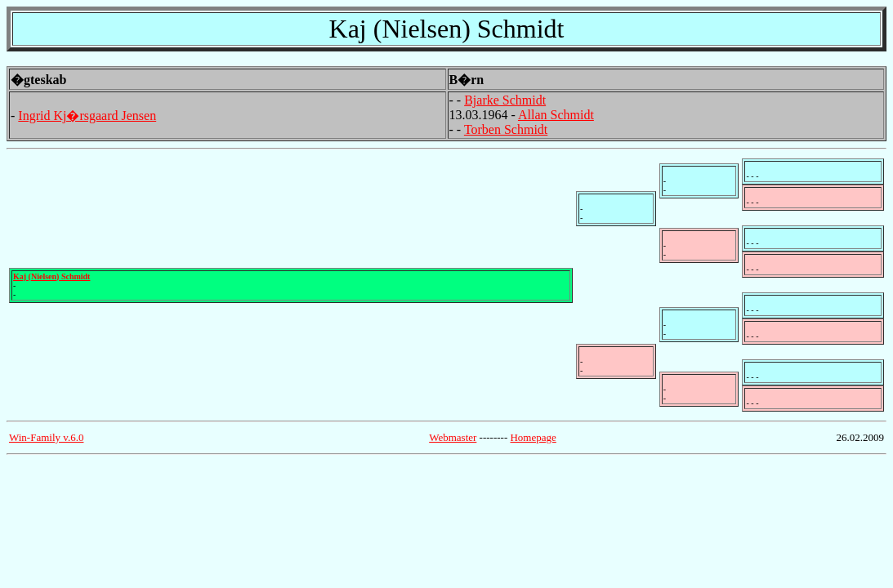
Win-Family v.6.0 (46, 437)
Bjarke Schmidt (505, 100)
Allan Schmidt (556, 115)
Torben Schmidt (506, 129)
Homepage (533, 437)
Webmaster (453, 437)
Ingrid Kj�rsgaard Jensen (87, 116)
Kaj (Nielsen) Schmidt (51, 276)
